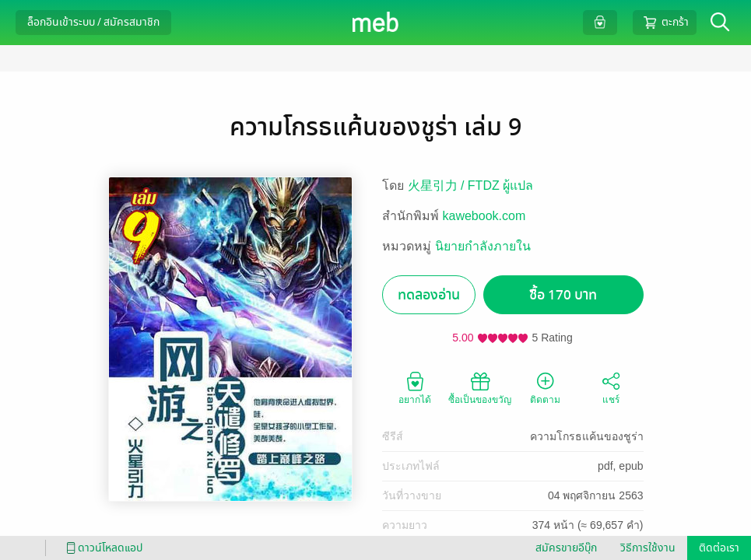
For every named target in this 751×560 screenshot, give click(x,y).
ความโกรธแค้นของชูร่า (587, 436)
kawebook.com (484, 216)
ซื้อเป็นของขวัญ (480, 387)
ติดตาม (545, 387)
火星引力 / (438, 185)
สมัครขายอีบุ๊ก (566, 548)
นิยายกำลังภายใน (483, 246)
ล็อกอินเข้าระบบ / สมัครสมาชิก (93, 22)
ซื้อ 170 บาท (563, 295)
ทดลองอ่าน (429, 295)
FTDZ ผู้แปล (500, 185)
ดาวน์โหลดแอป (102, 548)
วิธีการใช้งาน (648, 548)
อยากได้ (415, 387)
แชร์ (611, 387)
